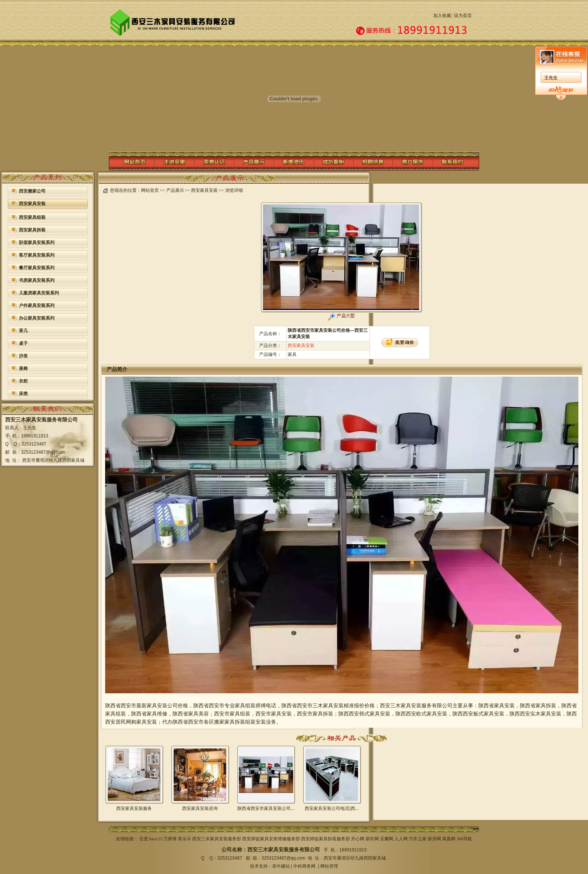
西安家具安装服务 (134, 808)
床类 (23, 394)
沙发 (23, 356)
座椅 (23, 368)
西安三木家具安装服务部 (217, 839)
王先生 (307, 78)
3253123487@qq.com (283, 858)
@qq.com (55, 452)
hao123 (156, 839)
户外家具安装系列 (37, 306)
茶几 (23, 331)
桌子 (23, 343)
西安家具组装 (32, 217)
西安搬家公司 (32, 191)
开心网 (358, 839)
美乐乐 (184, 839)
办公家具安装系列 (37, 318)
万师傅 (170, 839)
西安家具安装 (32, 204)
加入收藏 (442, 16)
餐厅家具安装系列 (37, 268)
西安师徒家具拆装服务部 (325, 839)
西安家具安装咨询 (200, 808)
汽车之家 (418, 839)
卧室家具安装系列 (37, 243)
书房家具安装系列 (37, 280)
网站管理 (329, 866)
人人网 (401, 839)
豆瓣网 (387, 839)
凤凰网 (449, 839)
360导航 (464, 839)
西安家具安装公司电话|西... (332, 808)
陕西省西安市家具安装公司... (266, 808)
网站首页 (150, 190)
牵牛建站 (281, 866)
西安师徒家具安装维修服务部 (271, 839)
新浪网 (434, 839)
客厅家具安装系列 (37, 255)
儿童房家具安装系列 (39, 293)
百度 (144, 839)
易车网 (372, 839)
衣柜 (23, 381)
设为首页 (463, 16)
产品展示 (175, 190)
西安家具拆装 (32, 230)
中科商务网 (304, 866)
